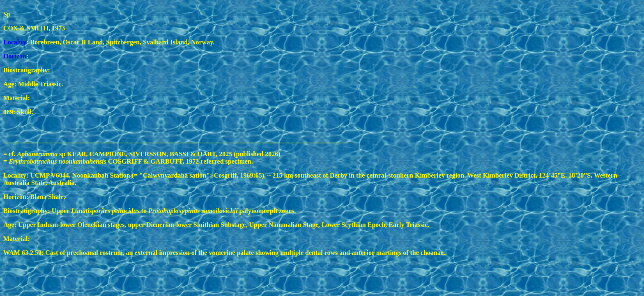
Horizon (15, 56)
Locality (15, 42)
